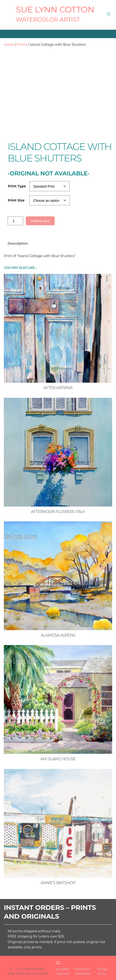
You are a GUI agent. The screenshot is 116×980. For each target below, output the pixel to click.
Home (9, 45)
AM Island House (58, 759)
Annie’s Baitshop (58, 883)
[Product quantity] (15, 221)
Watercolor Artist (48, 20)
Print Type (17, 186)
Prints (22, 45)
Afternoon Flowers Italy (58, 512)
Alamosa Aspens (58, 635)
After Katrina (58, 388)
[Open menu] (109, 14)
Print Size (16, 200)
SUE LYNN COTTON (55, 10)
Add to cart (40, 221)
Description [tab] (18, 243)
